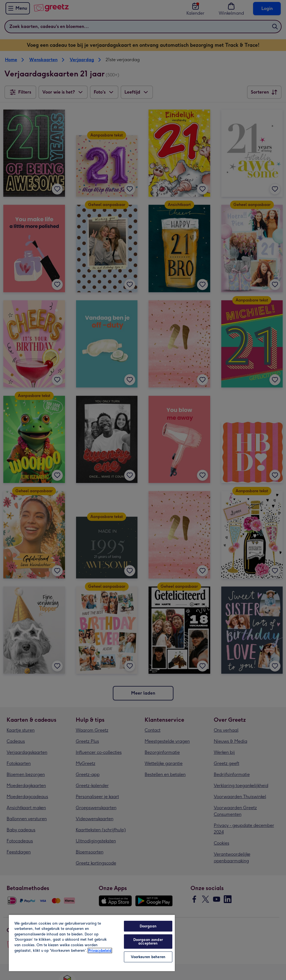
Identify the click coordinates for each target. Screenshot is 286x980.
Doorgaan (148, 926)
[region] (92, 943)
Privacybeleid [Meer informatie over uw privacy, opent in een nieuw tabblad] (100, 951)
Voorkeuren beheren (148, 957)
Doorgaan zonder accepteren (148, 942)
